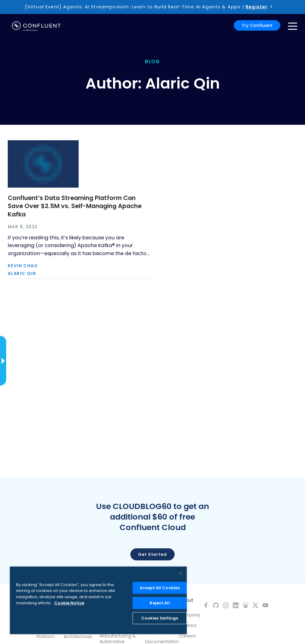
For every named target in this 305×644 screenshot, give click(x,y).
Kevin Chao (23, 266)
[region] (98, 600)
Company (189, 615)
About (186, 600)
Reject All (159, 603)
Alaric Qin (22, 274)
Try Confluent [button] (257, 25)
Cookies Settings (160, 618)
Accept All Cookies (160, 588)
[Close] (181, 573)
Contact (187, 625)
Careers (187, 636)
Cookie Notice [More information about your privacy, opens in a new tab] (69, 603)
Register (257, 7)
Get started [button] (152, 554)
